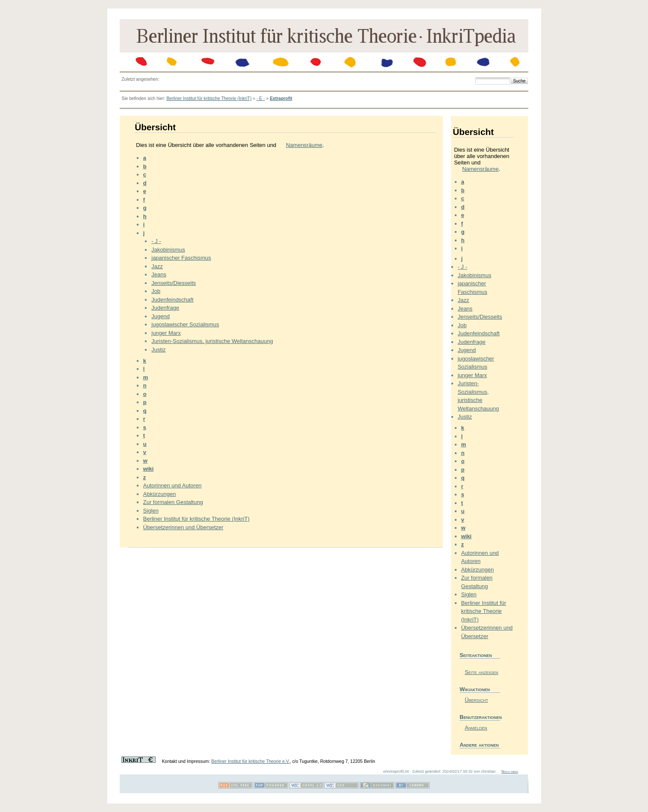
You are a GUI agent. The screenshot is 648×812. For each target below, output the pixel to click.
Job (156, 291)
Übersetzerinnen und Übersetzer (183, 527)
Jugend (161, 316)
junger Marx (166, 333)
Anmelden (476, 728)
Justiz (158, 350)
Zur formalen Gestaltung (173, 502)
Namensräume (304, 145)
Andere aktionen (479, 745)
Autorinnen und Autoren (172, 485)
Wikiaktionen (475, 689)
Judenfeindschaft (172, 300)
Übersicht (476, 700)
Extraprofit (281, 98)
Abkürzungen (160, 494)
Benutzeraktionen (480, 717)
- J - (156, 241)
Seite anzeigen (481, 672)
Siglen (151, 511)
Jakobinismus (168, 250)
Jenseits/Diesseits (174, 283)
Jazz (157, 266)
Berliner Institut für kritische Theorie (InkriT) (209, 98)
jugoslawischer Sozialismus (185, 324)
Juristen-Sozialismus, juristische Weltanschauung (212, 341)
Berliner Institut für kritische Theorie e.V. (250, 761)
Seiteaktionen (476, 655)
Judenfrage (165, 308)
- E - (261, 98)
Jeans (159, 274)
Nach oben (510, 771)
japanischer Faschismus (181, 258)
